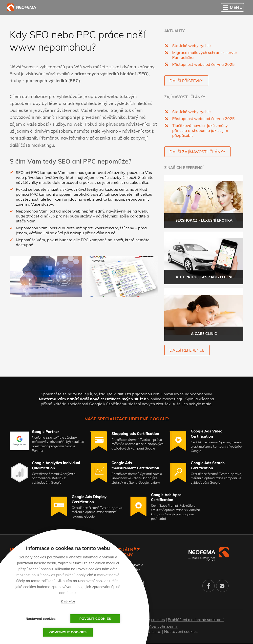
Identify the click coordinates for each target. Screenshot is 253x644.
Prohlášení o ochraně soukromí (196, 620)
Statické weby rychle (191, 46)
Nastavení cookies (181, 632)
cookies (158, 620)
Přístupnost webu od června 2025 (203, 64)
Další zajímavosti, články (197, 152)
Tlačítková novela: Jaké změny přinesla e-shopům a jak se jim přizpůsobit (200, 130)
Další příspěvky (186, 81)
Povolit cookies (93, 619)
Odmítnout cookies (68, 632)
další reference (187, 350)
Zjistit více (68, 601)
